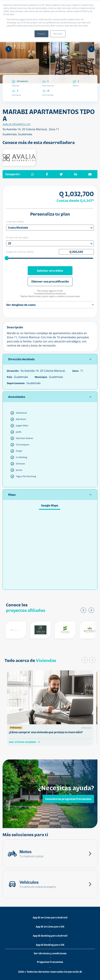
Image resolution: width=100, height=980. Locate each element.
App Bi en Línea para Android (50, 917)
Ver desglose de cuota (50, 305)
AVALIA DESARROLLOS (16, 125)
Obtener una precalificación (50, 281)
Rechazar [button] (58, 34)
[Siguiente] (91, 49)
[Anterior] (9, 49)
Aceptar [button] (41, 34)
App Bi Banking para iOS (50, 945)
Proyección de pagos (17, 237)
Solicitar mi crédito (50, 271)
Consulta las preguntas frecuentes (68, 799)
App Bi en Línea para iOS (50, 927)
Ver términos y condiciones (50, 953)
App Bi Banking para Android (50, 936)
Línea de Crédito (15, 222)
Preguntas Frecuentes (50, 962)
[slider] (7, 258)
